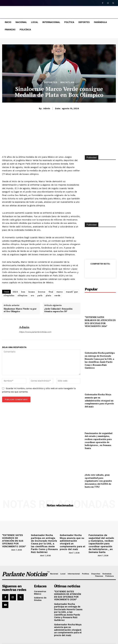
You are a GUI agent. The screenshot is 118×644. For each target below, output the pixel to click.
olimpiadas (9, 296)
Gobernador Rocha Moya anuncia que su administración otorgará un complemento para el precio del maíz (99, 400)
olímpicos (23, 296)
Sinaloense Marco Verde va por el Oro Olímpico (20, 310)
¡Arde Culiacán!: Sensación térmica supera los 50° (58, 310)
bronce (42, 292)
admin (47, 108)
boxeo (32, 292)
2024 (15, 292)
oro (33, 296)
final (51, 292)
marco (60, 292)
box (23, 292)
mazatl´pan (72, 292)
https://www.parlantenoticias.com (35, 332)
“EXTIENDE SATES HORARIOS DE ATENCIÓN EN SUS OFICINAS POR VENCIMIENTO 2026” (100, 322)
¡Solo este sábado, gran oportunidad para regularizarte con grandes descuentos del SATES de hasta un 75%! (98, 481)
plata (49, 296)
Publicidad (92, 225)
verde (57, 296)
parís (40, 296)
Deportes (51, 82)
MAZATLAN (67, 82)
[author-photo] (6, 545)
